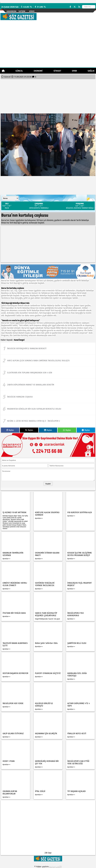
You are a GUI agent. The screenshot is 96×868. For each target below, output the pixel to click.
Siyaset (57, 71)
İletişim (22, 11)
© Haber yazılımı (48, 866)
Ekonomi (38, 71)
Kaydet (48, 484)
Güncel (19, 71)
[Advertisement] (48, 45)
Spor (74, 71)
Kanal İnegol (19, 340)
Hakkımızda (11, 11)
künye (32, 11)
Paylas (10, 430)
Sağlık (91, 71)
